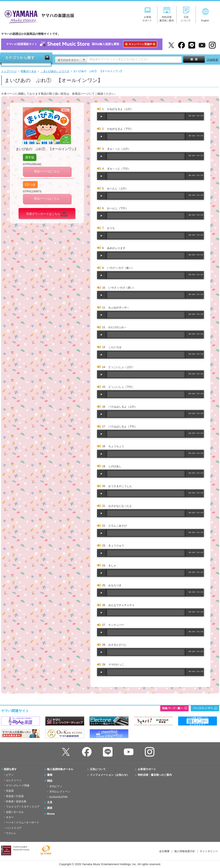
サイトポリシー (209, 851)
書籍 (50, 775)
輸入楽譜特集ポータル (60, 769)
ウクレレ (11, 833)
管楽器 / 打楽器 (15, 796)
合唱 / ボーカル (15, 812)
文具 (50, 802)
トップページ (9, 71)
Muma (51, 814)
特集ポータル (29, 71)
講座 (50, 808)
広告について (98, 769)
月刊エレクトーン (60, 792)
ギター (10, 817)
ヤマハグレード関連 (18, 786)
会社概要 (164, 851)
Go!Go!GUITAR (58, 797)
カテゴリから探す (20, 58)
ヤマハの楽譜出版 (38, 16)
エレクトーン (14, 780)
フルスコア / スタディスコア (23, 807)
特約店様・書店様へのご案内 (155, 775)
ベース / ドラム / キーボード (22, 823)
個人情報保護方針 (185, 851)
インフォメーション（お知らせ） (110, 775)
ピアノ (10, 775)
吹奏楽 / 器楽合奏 (16, 801)
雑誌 (50, 781)
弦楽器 (10, 791)
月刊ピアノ (56, 786)
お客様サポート (147, 769)
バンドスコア (14, 828)
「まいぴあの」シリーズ (55, 71)
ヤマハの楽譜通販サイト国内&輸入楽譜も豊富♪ (82, 44)
